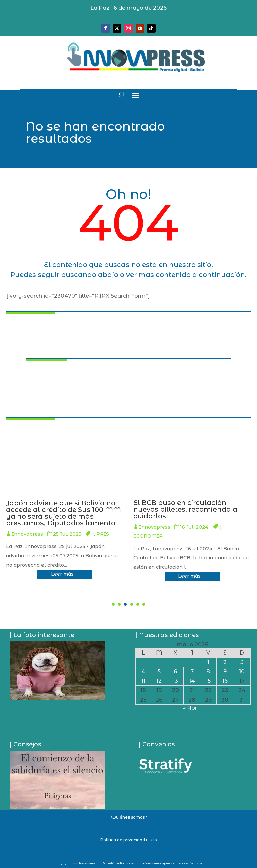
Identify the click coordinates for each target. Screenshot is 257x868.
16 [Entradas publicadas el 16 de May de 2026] (225, 681)
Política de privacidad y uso (129, 840)
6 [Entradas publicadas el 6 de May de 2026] (175, 671)
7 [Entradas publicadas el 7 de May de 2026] (192, 671)
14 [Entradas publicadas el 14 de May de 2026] (192, 681)
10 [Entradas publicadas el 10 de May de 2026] (242, 671)
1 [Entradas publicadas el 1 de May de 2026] (208, 662)
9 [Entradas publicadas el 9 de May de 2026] (225, 671)
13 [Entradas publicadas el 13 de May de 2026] (175, 681)
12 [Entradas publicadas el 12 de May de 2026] (159, 681)
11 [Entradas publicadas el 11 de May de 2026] (143, 681)
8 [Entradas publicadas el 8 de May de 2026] (208, 671)
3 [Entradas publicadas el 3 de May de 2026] (242, 662)
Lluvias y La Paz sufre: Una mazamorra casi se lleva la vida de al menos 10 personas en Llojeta (139, 513)
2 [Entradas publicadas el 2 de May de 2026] (225, 662)
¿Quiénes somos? (129, 817)
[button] (113, 604)
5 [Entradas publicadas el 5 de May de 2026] (159, 671)
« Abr (190, 708)
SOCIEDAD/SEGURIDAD (114, 543)
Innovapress (105, 534)
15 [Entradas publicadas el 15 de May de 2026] (208, 681)
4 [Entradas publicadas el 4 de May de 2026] (143, 671)
